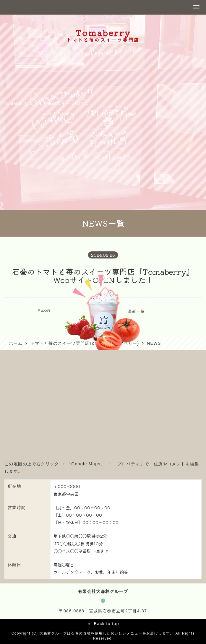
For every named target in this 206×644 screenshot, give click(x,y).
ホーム (16, 343)
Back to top (106, 624)
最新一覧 (136, 311)
